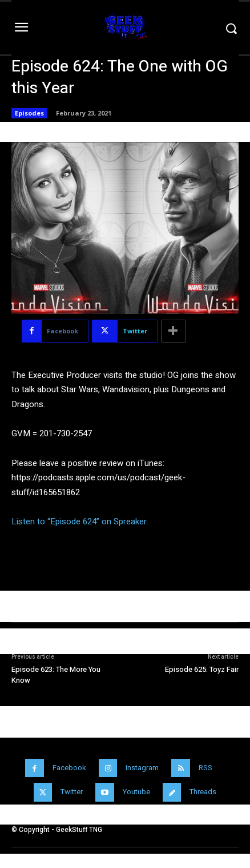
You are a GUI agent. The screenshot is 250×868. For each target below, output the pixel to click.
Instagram (142, 768)
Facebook (69, 768)
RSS (205, 768)
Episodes (29, 113)
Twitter (72, 792)
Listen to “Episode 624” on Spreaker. (80, 521)
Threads (203, 792)
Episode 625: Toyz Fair (202, 669)
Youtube (136, 792)
